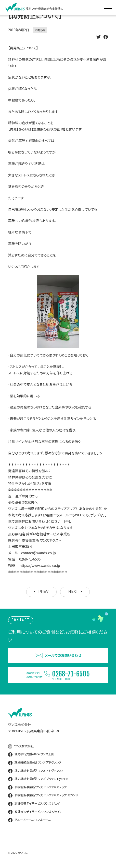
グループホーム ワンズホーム (29, 820)
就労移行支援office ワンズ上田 (31, 754)
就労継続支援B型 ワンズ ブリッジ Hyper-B (38, 779)
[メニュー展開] (109, 7)
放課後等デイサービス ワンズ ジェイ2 (35, 812)
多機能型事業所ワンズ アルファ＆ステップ (37, 787)
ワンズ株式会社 (21, 746)
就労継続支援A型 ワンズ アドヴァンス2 (36, 771)
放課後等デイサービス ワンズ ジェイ (34, 804)
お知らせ (40, 30)
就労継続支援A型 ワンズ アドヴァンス (35, 763)
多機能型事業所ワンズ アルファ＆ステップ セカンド (43, 795)
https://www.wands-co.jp (40, 565)
